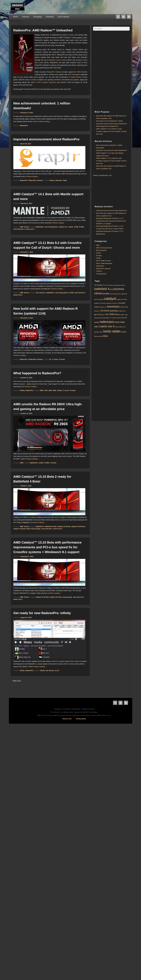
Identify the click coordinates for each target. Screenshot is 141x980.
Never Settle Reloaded (104, 263)
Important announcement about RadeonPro (46, 139)
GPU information (74, 74)
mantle (71, 227)
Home (15, 17)
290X (55, 390)
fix (50, 359)
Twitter (123, 17)
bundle (106, 294)
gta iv (104, 315)
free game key (121, 311)
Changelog (38, 17)
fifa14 (28, 529)
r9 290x (81, 227)
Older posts (16, 681)
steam (101, 332)
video (105, 336)
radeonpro (59, 180)
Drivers (27, 227)
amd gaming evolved (119, 285)
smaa (117, 327)
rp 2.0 (57, 671)
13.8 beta (110, 285)
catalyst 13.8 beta (19, 529)
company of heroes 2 (112, 303)
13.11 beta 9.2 (40, 293)
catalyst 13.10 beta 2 (78, 527)
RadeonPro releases (36, 180)
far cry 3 (122, 307)
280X (50, 390)
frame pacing (36, 529)
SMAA (54, 55)
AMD (22, 227)
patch (101, 318)
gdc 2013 (98, 314)
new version (50, 671)
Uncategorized (101, 274)
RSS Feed (129, 17)
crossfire (122, 303)
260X (42, 390)
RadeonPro (24, 126)
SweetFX (64, 82)
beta (111, 289)
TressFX (99, 271)
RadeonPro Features (54, 72)
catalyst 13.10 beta (64, 527)
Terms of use (67, 719)
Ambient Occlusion (49, 82)
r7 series (55, 359)
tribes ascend (98, 336)
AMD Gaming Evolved (104, 248)
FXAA (39, 82)
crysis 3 (97, 307)
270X (46, 390)
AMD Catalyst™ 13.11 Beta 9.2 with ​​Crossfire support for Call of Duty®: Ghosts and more (111, 131)
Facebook (118, 17)
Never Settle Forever (103, 261)
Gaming (99, 256)
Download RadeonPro (32, 89)
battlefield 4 (40, 227)
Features (25, 17)
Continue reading (44, 121)
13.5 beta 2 (99, 285)
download (113, 307)
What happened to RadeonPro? (37, 373)
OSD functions (82, 72)
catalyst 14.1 (63, 227)
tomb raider (112, 331)
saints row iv (30, 229)
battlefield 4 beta (51, 527)
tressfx (124, 332)
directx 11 (104, 307)
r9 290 (76, 227)
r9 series (62, 359)
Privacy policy (81, 719)
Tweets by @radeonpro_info (102, 175)
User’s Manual (63, 17)
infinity (52, 180)
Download (50, 17)
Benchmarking (101, 250)
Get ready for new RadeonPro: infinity (42, 613)
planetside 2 (107, 318)
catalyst (110, 299)
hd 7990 (110, 314)
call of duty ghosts (51, 227)
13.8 (105, 285)
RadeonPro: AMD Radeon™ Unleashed (43, 30)
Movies (79, 77)
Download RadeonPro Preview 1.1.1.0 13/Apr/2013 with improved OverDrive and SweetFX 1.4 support (111, 221)
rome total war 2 (19, 229)
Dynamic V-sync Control (58, 60)
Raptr (65, 180)
